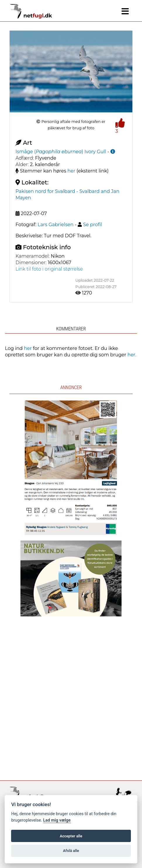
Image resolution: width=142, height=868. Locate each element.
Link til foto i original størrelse (49, 269)
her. (132, 355)
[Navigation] (125, 11)
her (71, 171)
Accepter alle (71, 836)
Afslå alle (71, 851)
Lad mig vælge (57, 820)
